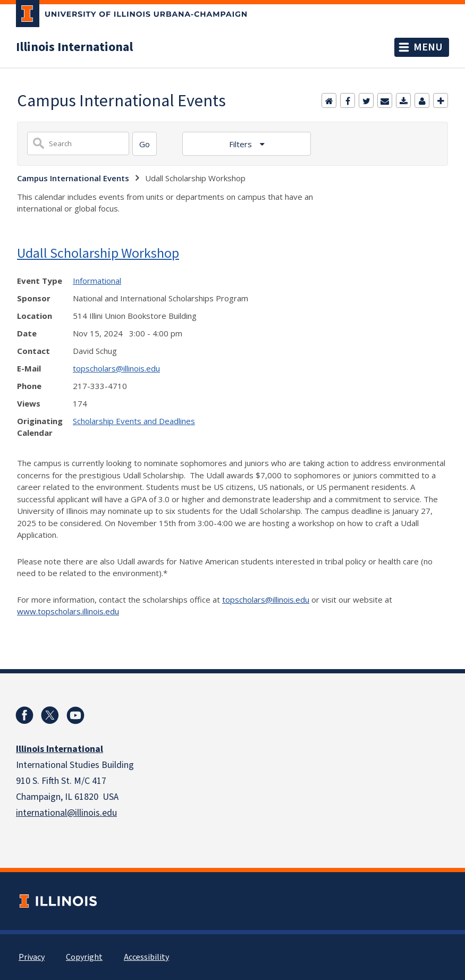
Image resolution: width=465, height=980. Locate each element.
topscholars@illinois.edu (116, 368)
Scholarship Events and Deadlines (134, 421)
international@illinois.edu (66, 813)
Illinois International (74, 47)
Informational (97, 281)
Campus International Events (73, 178)
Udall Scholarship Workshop (98, 253)
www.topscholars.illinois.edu (68, 611)
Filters (242, 144)
